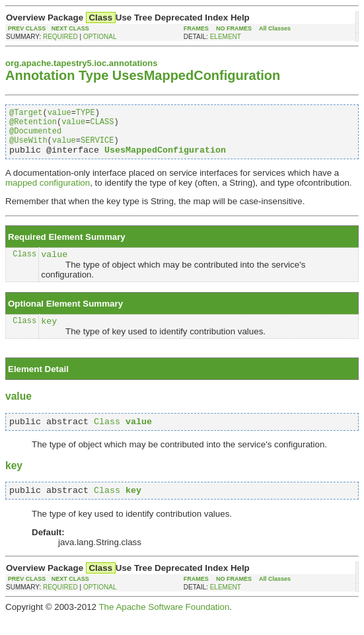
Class (24, 265)
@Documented (35, 136)
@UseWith (28, 148)
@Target (26, 114)
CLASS (102, 125)
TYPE (86, 114)
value (59, 114)
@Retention (33, 125)
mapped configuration (48, 193)
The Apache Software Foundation (164, 625)
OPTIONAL (100, 37)
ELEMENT (226, 37)
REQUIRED (60, 37)
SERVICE (97, 148)
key (49, 334)
